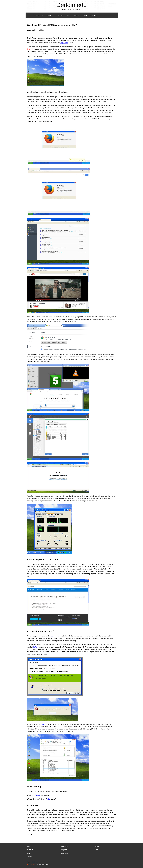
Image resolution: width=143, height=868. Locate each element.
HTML (31, 862)
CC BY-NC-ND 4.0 (32, 864)
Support (64, 850)
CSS (34, 862)
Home (97, 846)
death (38, 795)
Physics (93, 15)
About (29, 846)
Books (77, 15)
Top (97, 850)
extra (53, 636)
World (60, 15)
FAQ (29, 853)
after (49, 799)
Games (49, 15)
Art (68, 15)
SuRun (36, 647)
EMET (43, 724)
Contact (30, 850)
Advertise (65, 846)
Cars (85, 15)
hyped (57, 636)
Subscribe (65, 853)
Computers (37, 15)
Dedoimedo (71, 5)
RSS (37, 862)
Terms (29, 857)
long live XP (64, 43)
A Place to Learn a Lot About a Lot (71, 9)
